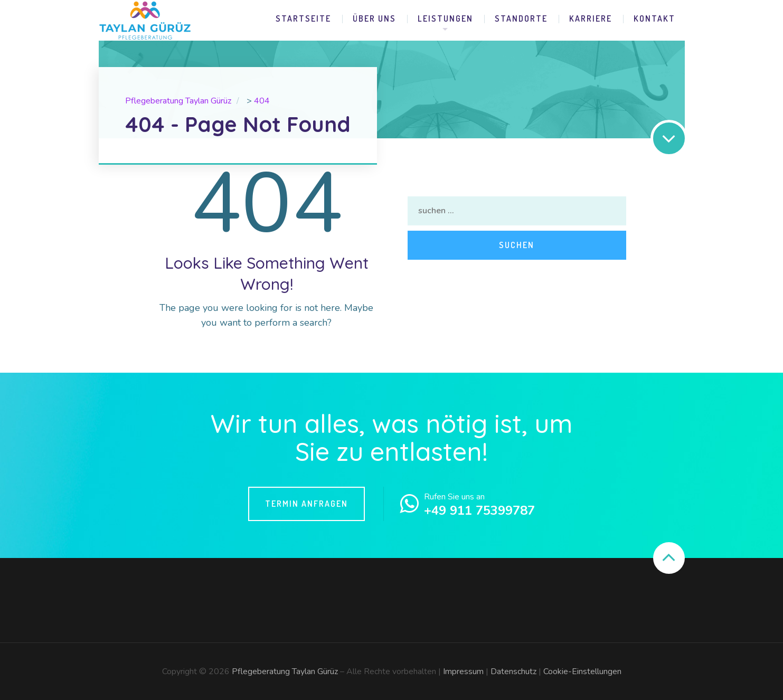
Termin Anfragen (306, 504)
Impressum (463, 671)
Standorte (521, 18)
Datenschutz (513, 671)
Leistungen (445, 18)
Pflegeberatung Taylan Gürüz (285, 671)
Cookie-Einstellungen (582, 671)
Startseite (303, 18)
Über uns (374, 18)
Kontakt (654, 18)
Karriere (591, 18)
